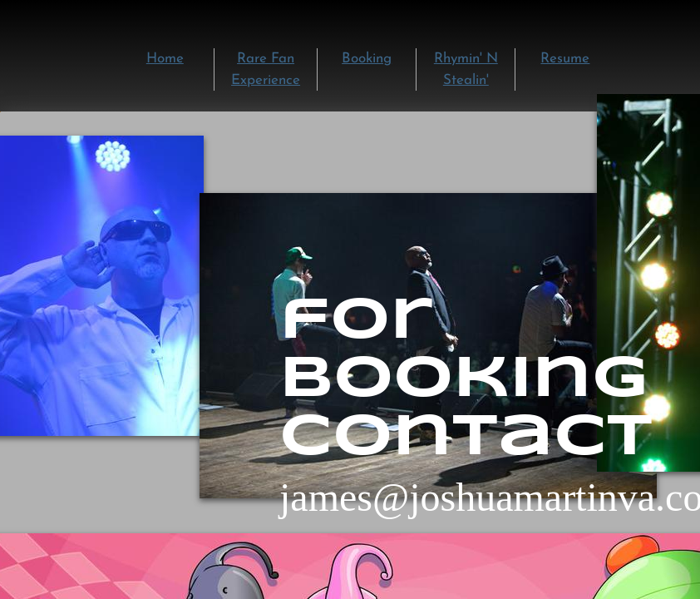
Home (165, 59)
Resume (565, 59)
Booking (367, 59)
